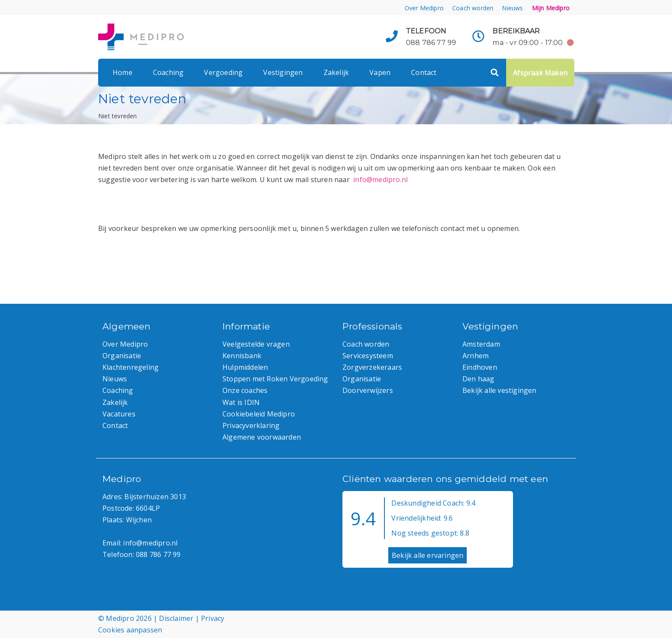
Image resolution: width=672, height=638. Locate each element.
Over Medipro (424, 8)
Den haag (478, 379)
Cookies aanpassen (130, 630)
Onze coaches (245, 390)
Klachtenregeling (130, 367)
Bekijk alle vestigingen (499, 390)
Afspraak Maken (540, 73)
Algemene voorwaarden (262, 437)
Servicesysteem (368, 356)
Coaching (168, 72)
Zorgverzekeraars (372, 367)
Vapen (380, 72)
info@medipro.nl (380, 180)
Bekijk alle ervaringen (427, 555)
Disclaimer (176, 618)
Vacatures (119, 414)
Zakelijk (336, 72)
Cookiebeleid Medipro (259, 414)
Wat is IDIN (241, 402)
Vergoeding (223, 72)
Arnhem (475, 356)
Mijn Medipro (551, 8)
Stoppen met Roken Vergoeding (275, 379)
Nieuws (512, 8)
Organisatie (122, 356)
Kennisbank (242, 356)
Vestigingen (283, 72)
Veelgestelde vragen (256, 344)
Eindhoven (480, 367)
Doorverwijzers (368, 390)
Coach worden (473, 8)
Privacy (213, 618)
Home (123, 72)
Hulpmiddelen (245, 367)
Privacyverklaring (251, 425)
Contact (424, 72)
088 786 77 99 (431, 43)
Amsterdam (481, 344)
